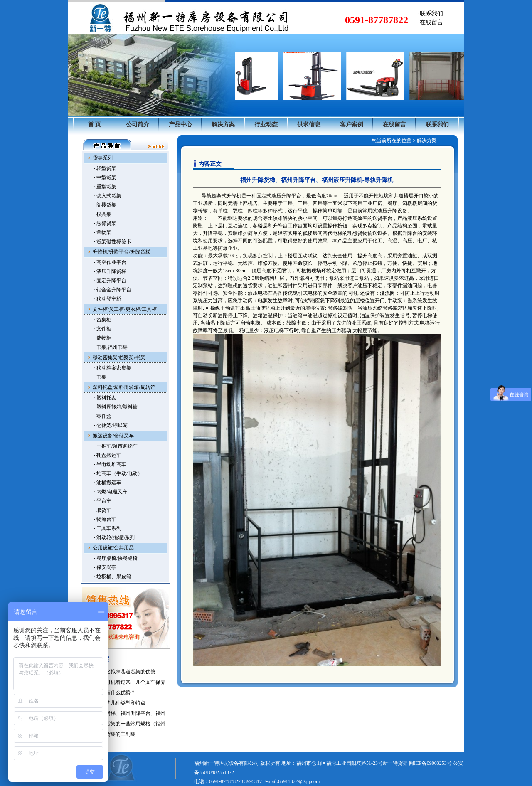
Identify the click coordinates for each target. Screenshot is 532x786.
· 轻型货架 (105, 168)
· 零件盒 (103, 416)
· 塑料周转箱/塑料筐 (116, 407)
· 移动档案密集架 (113, 368)
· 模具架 (103, 214)
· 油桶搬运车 (108, 483)
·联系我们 (431, 14)
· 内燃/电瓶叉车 (111, 492)
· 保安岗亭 (105, 567)
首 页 (95, 124)
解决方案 (223, 124)
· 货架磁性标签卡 (113, 241)
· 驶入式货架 (108, 196)
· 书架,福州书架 (111, 347)
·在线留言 (431, 22)
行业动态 (266, 124)
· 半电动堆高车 (110, 464)
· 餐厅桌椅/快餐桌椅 (116, 558)
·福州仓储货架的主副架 (110, 734)
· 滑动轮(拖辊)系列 (114, 537)
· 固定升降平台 (110, 281)
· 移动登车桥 (108, 299)
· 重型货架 (105, 187)
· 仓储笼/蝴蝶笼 (111, 425)
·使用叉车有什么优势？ (110, 692)
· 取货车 (103, 510)
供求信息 (309, 124)
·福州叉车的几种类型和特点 (115, 703)
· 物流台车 (105, 519)
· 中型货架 (105, 177)
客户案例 (352, 124)
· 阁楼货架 (105, 205)
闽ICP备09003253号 (430, 763)
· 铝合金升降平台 (113, 290)
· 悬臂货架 (105, 223)
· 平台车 (103, 501)
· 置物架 (103, 232)
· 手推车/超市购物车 (116, 446)
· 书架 (100, 377)
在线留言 (394, 124)
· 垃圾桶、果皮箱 (113, 577)
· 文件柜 (103, 329)
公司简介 (138, 124)
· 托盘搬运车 (108, 455)
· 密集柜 (103, 320)
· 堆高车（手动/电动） (118, 473)
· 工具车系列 (108, 528)
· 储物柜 (103, 338)
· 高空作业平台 (110, 262)
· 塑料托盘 (105, 398)
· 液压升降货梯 (110, 271)
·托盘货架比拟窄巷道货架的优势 (120, 672)
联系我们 (437, 124)
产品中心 (180, 124)
